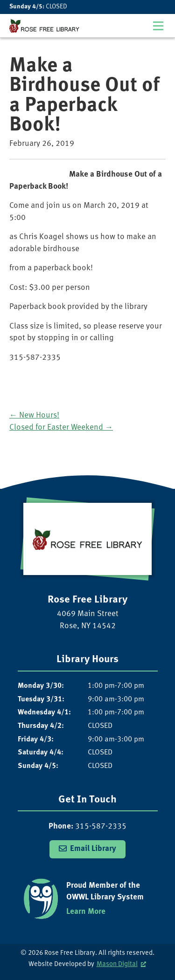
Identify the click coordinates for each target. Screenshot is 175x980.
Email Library (93, 849)
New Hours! (34, 415)
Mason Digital (117, 964)
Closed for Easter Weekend (61, 428)
